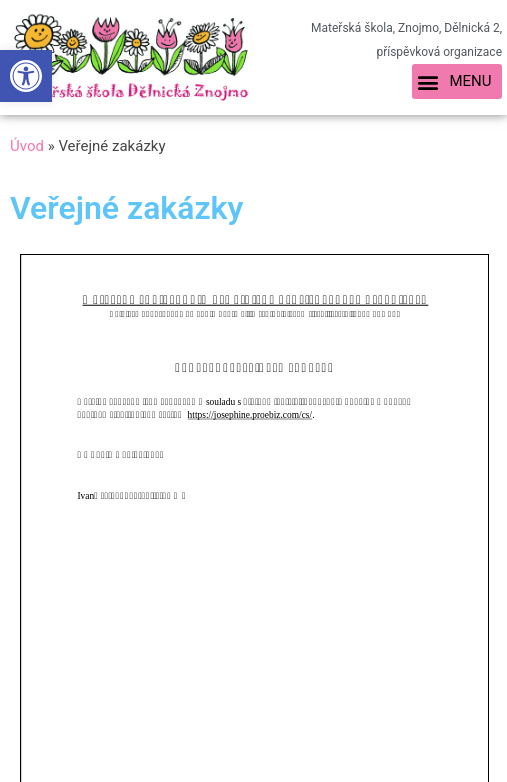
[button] (457, 82)
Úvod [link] (27, 146)
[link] (26, 76)
